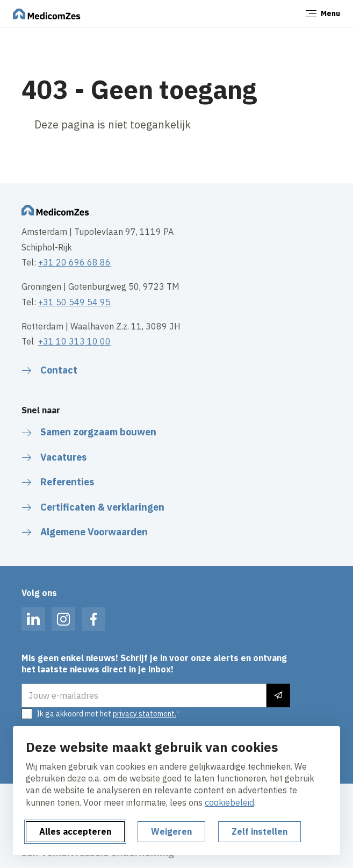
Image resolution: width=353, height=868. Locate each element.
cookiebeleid (229, 802)
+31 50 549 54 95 (74, 302)
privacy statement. (145, 714)
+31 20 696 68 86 (74, 262)
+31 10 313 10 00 (74, 341)
